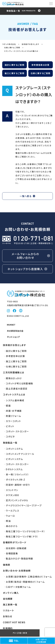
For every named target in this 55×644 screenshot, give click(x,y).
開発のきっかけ (14, 378)
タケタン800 (12, 495)
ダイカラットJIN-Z (15, 480)
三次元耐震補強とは (14, 372)
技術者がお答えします (14, 345)
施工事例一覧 (10, 605)
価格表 (7, 565)
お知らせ (7, 616)
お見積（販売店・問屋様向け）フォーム (25, 582)
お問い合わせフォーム (33, 153)
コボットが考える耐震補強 (19, 383)
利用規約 (8, 628)
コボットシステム (14, 449)
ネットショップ (13, 337)
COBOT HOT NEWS (14, 622)
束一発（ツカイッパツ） (17, 474)
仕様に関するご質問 (40, 73)
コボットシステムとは (14, 394)
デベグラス (24, 505)
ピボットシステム (14, 459)
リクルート (9, 610)
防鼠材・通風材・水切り (18, 485)
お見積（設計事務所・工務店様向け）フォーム (29, 577)
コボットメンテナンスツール (20, 454)
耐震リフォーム (14, 416)
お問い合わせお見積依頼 (41, 641)
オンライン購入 (11, 593)
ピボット (10, 426)
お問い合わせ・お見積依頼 (17, 571)
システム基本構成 (15, 400)
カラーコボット (13, 421)
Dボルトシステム (14, 469)
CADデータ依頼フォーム (18, 587)
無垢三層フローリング (26, 531)
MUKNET (11, 325)
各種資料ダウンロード (15, 542)
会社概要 (8, 599)
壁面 (8, 406)
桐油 (8, 521)
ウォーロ (10, 516)
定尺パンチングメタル (17, 500)
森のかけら (12, 526)
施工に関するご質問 (15, 73)
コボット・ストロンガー (17, 431)
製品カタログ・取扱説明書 (19, 559)
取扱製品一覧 (10, 443)
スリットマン (12, 490)
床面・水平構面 (14, 411)
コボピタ (10, 436)
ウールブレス (12, 511)
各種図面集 (12, 553)
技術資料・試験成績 (16, 548)
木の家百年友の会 (15, 331)
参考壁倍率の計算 (41, 65)
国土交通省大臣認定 (17, 389)
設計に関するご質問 (15, 65)
